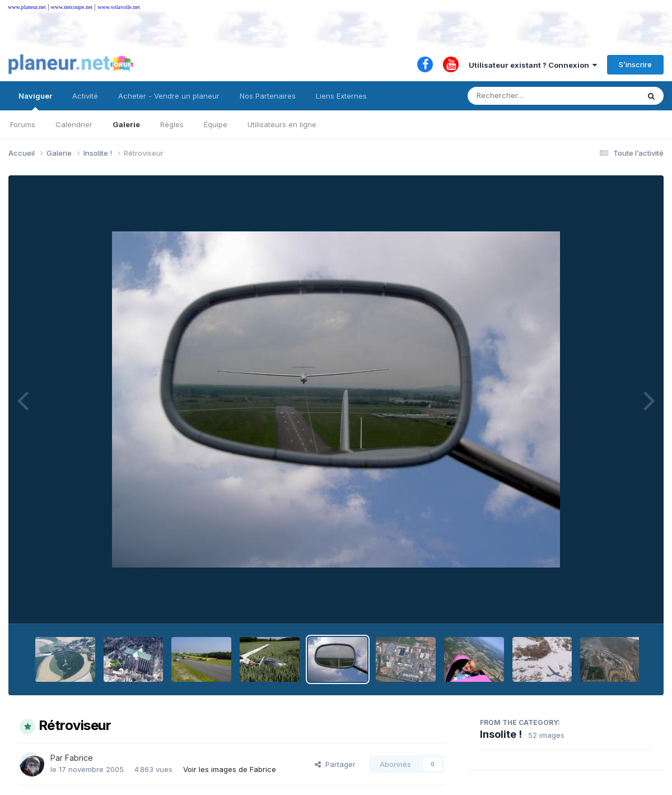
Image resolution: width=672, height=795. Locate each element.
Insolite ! (501, 734)
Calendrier (74, 124)
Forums (23, 124)
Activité (85, 96)
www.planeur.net (27, 7)
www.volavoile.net (118, 7)
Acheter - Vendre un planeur (169, 96)
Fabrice (79, 758)
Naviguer (35, 101)
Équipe (216, 124)
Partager (335, 764)
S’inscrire (635, 64)
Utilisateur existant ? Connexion (533, 65)
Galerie (126, 124)
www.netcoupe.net (72, 7)
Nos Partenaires (268, 96)
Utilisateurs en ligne (282, 124)
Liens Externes (341, 96)
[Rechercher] (521, 96)
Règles (172, 124)
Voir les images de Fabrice (230, 769)
